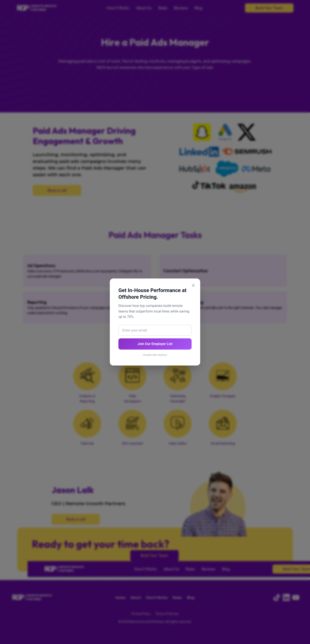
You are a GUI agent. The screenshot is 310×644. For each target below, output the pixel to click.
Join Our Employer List (155, 344)
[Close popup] (193, 286)
